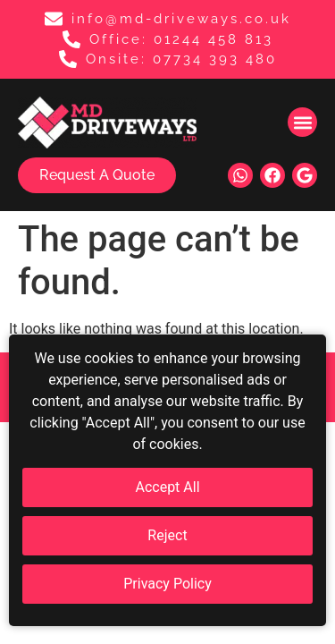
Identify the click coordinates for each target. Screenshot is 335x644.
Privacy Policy (167, 584)
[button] (302, 122)
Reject (167, 535)
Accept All (167, 487)
